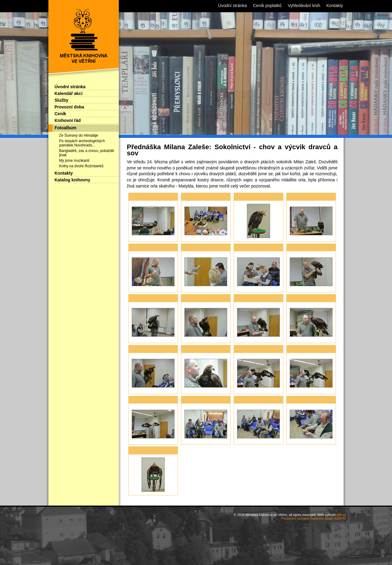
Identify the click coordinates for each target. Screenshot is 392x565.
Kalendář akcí (68, 93)
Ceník (60, 114)
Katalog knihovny (72, 180)
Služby (61, 100)
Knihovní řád (68, 120)
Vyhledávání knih (304, 6)
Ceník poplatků (267, 6)
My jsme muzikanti (74, 161)
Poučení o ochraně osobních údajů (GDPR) (314, 518)
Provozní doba (69, 107)
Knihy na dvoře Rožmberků (81, 166)
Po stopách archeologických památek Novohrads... (82, 143)
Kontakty (64, 173)
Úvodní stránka (70, 87)
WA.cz (341, 515)
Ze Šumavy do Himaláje (79, 135)
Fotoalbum (66, 128)
